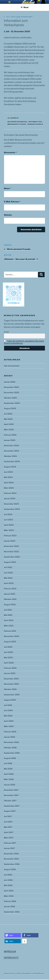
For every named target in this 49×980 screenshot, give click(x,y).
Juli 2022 (8, 567)
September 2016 (12, 864)
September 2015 (12, 912)
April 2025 (9, 424)
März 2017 (9, 838)
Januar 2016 (9, 907)
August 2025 (10, 409)
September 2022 (12, 557)
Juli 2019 (8, 705)
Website (8, 215)
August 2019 (10, 700)
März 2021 (9, 626)
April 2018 (9, 774)
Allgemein (13, 118)
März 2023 (9, 530)
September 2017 (12, 806)
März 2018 (9, 780)
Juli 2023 (8, 515)
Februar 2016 (10, 901)
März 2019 (9, 727)
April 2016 (9, 891)
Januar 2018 (9, 785)
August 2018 (10, 758)
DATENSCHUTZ (11, 958)
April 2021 (9, 621)
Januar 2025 (10, 440)
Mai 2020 (8, 658)
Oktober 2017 (10, 801)
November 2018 (11, 742)
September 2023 (12, 509)
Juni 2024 (8, 472)
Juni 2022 (8, 573)
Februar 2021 (10, 631)
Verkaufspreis (35, 124)
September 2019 (12, 695)
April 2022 (9, 583)
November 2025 (11, 393)
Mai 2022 (8, 578)
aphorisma (27, 17)
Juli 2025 (8, 414)
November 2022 (11, 552)
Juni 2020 (8, 652)
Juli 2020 (8, 647)
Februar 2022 (10, 589)
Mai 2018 (8, 769)
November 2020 (11, 636)
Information (35, 122)
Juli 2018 (8, 764)
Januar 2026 (10, 382)
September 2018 (12, 753)
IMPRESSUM (10, 951)
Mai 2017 (8, 827)
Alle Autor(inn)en (12, 366)
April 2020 (9, 663)
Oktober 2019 (10, 689)
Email (6, 332)
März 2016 (9, 896)
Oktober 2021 (10, 599)
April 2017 (9, 833)
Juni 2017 (8, 822)
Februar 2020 (10, 668)
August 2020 (10, 642)
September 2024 (12, 462)
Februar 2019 (10, 732)
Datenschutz (9, 973)
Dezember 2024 (11, 446)
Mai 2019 (8, 716)
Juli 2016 (8, 875)
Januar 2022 (10, 594)
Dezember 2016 (11, 854)
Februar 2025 (10, 435)
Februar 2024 (10, 493)
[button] (13, 935)
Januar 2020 (10, 674)
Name (7, 188)
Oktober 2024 (10, 456)
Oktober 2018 (10, 748)
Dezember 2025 (11, 387)
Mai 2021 (8, 615)
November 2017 (11, 795)
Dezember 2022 (11, 546)
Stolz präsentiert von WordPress (30, 973)
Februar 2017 (10, 843)
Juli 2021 (8, 610)
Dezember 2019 (11, 679)
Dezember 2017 (11, 790)
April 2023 (9, 525)
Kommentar (10, 153)
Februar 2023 (10, 536)
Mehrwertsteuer (17, 124)
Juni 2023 (8, 520)
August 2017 (10, 811)
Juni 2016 (8, 880)
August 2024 (10, 467)
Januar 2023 (10, 541)
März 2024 (9, 488)
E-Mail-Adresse (12, 202)
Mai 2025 (8, 419)
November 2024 (11, 451)
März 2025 (9, 430)
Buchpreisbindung (17, 122)
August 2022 (10, 562)
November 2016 (11, 859)
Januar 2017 (9, 848)
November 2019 (11, 684)
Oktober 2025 (10, 398)
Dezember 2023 (11, 504)
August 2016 (10, 870)
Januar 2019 (9, 737)
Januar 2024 (10, 499)
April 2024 (9, 483)
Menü (25, 7)
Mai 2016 (8, 886)
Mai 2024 (8, 477)
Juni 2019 (8, 711)
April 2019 (9, 721)
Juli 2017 (8, 817)
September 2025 (12, 403)
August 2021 (10, 605)
